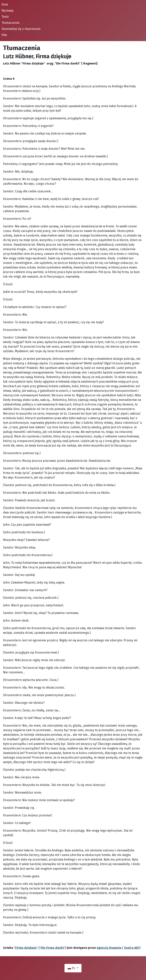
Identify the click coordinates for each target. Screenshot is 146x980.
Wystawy (8, 11)
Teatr (5, 17)
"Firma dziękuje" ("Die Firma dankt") (40, 948)
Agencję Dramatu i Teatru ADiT (119, 948)
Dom (5, 4)
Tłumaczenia (10, 23)
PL (72, 968)
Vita (4, 35)
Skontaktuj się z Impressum (21, 29)
